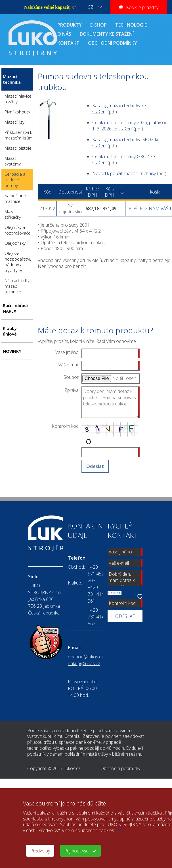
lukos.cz (73, 768)
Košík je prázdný (142, 7)
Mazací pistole (18, 148)
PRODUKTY (70, 25)
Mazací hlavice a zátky (18, 99)
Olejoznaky (15, 243)
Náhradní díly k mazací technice (19, 286)
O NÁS (64, 34)
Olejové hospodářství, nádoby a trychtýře (18, 262)
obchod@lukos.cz (86, 657)
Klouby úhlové (10, 331)
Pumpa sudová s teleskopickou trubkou (91, 83)
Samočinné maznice (15, 198)
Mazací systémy (13, 161)
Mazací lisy (14, 122)
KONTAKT (68, 43)
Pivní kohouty (17, 112)
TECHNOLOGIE (131, 25)
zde (119, 830)
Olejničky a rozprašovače (18, 230)
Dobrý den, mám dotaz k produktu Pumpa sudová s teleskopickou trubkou (111, 402)
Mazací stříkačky (13, 214)
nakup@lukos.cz (84, 663)
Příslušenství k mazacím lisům (19, 135)
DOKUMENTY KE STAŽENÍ (107, 34)
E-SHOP (98, 25)
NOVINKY (12, 351)
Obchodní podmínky (120, 768)
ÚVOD (58, 71)
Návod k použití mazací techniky (124, 173)
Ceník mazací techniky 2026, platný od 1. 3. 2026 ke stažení (130, 126)
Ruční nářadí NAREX (15, 308)
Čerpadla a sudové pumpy (78, 77)
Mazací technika (94, 71)
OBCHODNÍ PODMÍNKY (113, 43)
